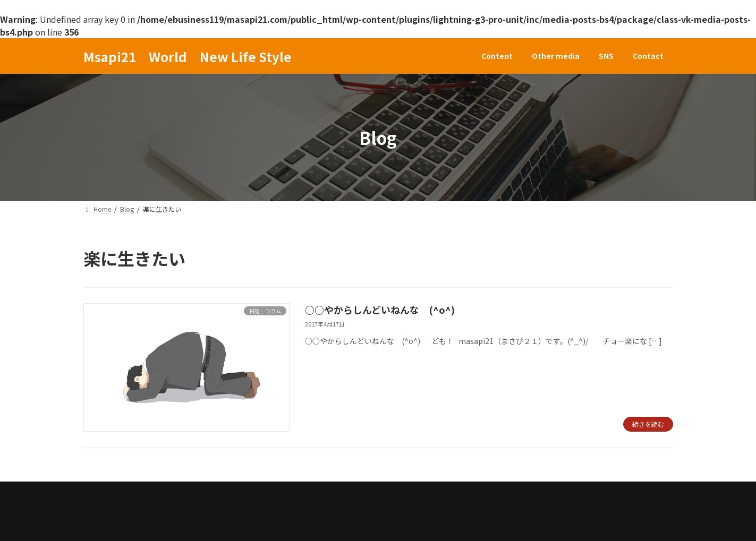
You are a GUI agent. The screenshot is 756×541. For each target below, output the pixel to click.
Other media (174, 492)
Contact (277, 492)
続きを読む (648, 424)
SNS (229, 492)
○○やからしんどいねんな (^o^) (380, 310)
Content (111, 492)
